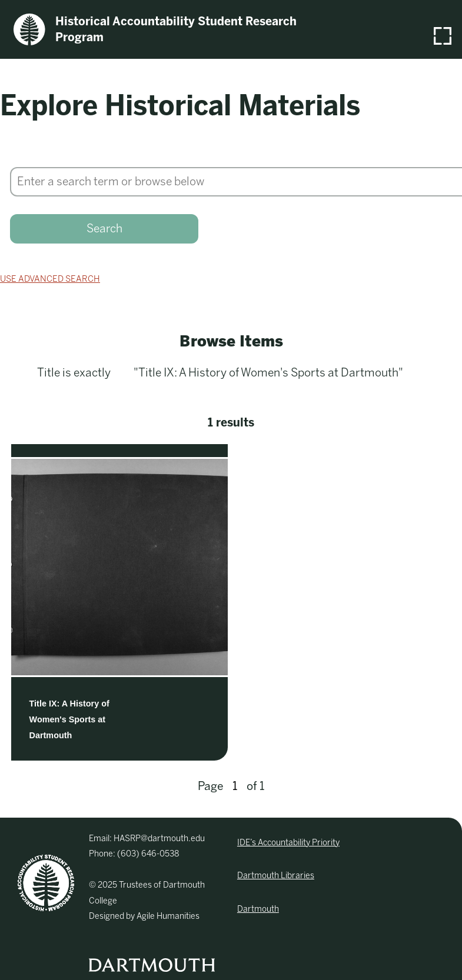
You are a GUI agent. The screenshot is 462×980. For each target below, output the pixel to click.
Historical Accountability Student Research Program (155, 29)
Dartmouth (258, 909)
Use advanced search (50, 279)
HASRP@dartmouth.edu (159, 839)
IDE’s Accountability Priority (288, 843)
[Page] (235, 786)
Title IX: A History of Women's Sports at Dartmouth (69, 719)
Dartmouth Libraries (276, 876)
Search (104, 229)
